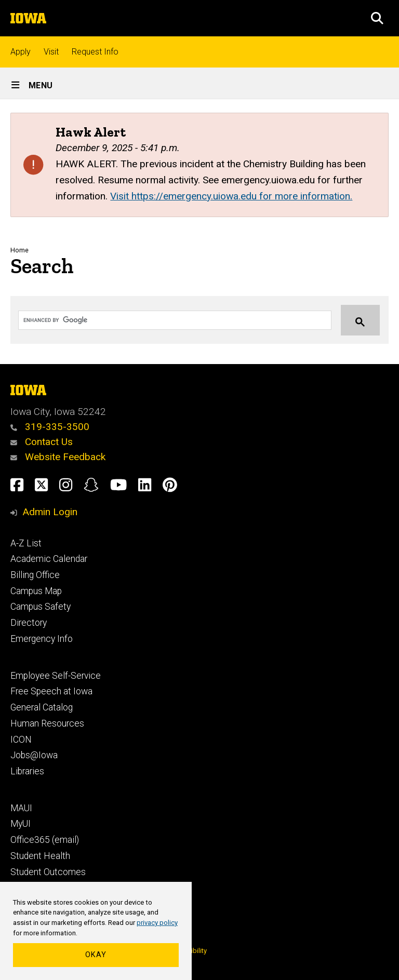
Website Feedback (58, 457)
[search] (165, 320)
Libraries (27, 771)
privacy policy (157, 923)
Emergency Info (42, 639)
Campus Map (36, 591)
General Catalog (42, 707)
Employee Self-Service (56, 676)
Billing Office (35, 575)
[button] (377, 18)
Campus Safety (41, 607)
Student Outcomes (48, 872)
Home (19, 250)
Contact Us (42, 442)
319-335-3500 (50, 427)
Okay (96, 955)
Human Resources (47, 723)
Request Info (95, 52)
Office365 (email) (45, 840)
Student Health (40, 856)
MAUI (21, 808)
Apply (21, 52)
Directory (29, 623)
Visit (51, 52)
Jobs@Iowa (34, 755)
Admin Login (50, 512)
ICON (21, 740)
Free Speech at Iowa (51, 691)
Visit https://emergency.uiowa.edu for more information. (231, 196)
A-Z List (26, 543)
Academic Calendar (49, 559)
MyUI (21, 824)
